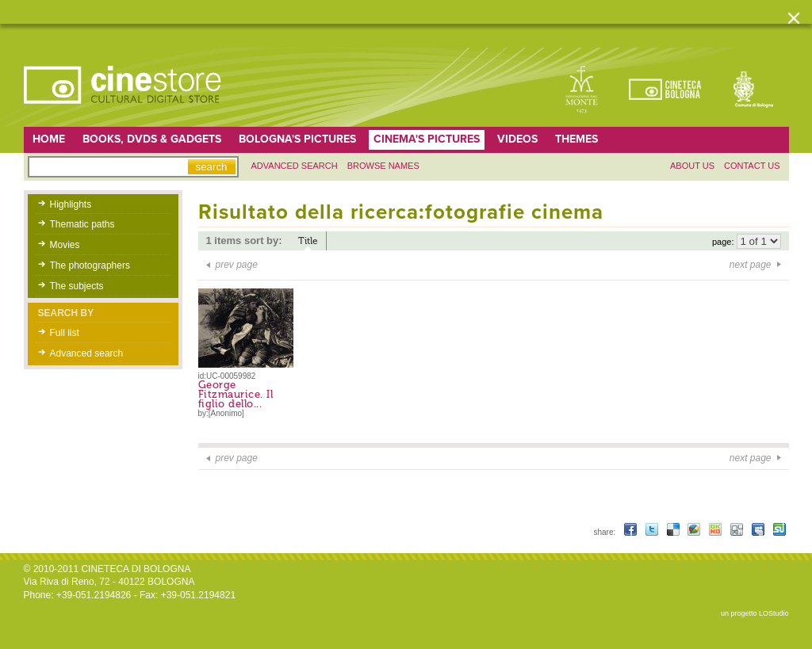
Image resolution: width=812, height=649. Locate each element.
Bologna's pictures (297, 139)
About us (692, 166)
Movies (65, 245)
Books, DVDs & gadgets (152, 139)
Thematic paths (82, 224)
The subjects (77, 286)
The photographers (90, 265)
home (49, 139)
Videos (517, 139)
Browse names (383, 166)
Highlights (71, 204)
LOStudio (774, 613)
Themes (576, 139)
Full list (65, 333)
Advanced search (295, 166)
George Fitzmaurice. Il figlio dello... (236, 394)
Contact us (752, 166)
